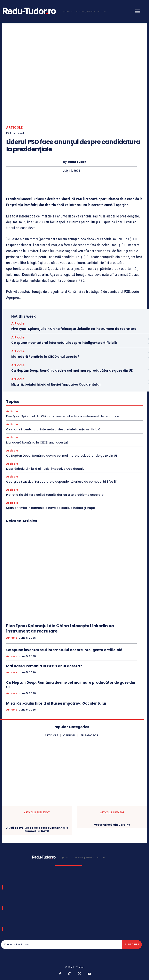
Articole (14, 127)
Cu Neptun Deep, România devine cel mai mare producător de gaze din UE (72, 371)
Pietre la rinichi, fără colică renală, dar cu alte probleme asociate (55, 495)
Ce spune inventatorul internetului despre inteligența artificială (64, 343)
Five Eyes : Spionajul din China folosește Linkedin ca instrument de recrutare (74, 329)
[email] (61, 945)
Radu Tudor (77, 162)
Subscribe (132, 944)
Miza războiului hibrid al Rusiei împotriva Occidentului (56, 384)
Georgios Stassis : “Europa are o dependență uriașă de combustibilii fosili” (61, 482)
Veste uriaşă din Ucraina (112, 825)
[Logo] (54, 11)
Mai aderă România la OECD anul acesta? (45, 357)
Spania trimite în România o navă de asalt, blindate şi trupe (50, 508)
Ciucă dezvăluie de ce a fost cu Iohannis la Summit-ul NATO (37, 829)
